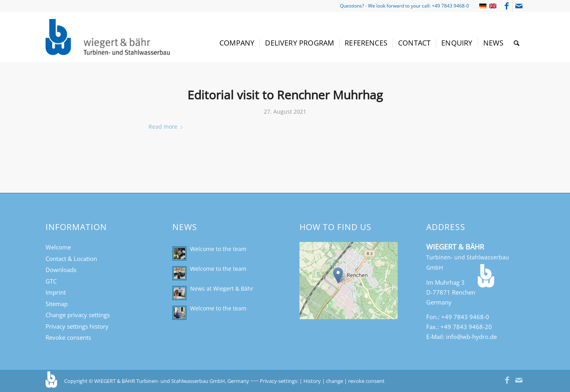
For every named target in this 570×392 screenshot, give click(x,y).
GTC (51, 281)
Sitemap (57, 304)
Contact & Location (71, 259)
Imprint (56, 292)
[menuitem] (237, 43)
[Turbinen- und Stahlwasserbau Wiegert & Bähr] (109, 37)
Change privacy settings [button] (78, 315)
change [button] (335, 381)
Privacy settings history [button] (77, 326)
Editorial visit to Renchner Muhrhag (285, 95)
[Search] (517, 43)
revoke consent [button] (366, 381)
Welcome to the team (218, 249)
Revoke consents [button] (68, 337)
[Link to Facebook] (507, 6)
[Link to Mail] (519, 6)
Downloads (61, 270)
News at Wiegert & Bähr (222, 288)
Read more (167, 127)
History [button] (312, 381)
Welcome (58, 247)
